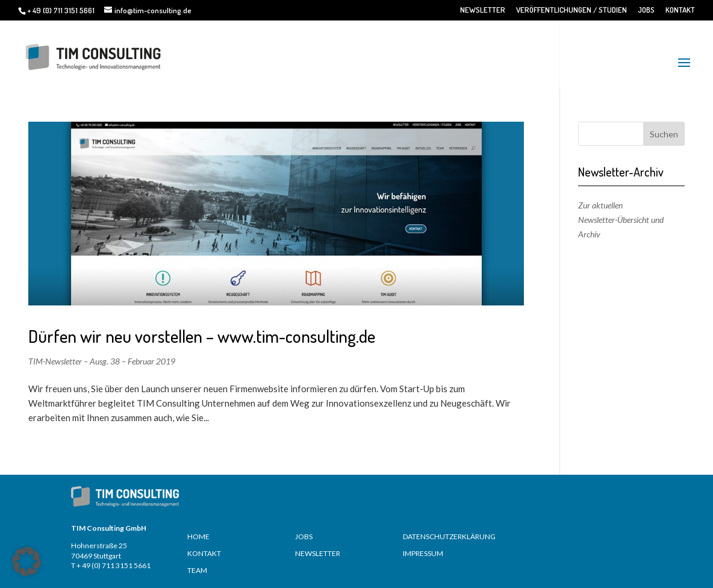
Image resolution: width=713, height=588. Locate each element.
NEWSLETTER (483, 10)
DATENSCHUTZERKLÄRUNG (449, 536)
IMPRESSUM (423, 553)
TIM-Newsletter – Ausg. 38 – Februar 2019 (102, 361)
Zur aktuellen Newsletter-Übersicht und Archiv (621, 220)
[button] (26, 561)
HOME (198, 536)
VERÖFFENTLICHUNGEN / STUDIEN (571, 10)
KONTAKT (680, 10)
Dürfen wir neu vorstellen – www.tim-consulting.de (202, 336)
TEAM (197, 570)
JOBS (646, 10)
